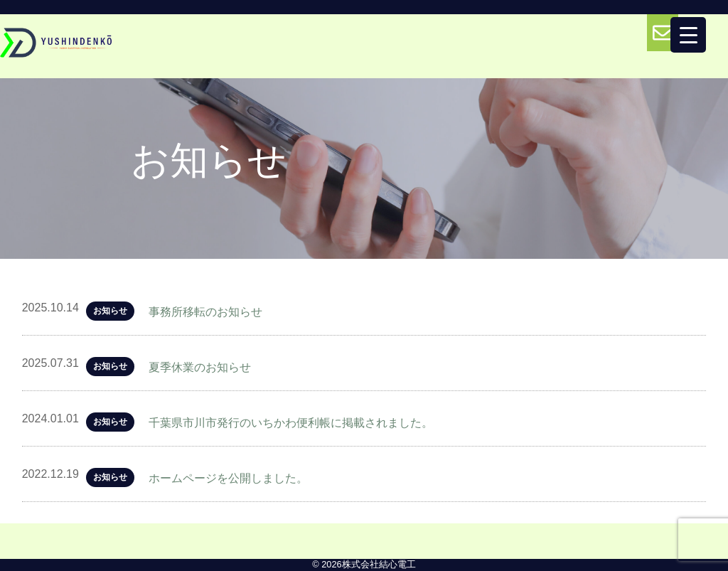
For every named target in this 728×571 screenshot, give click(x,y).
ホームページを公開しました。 (228, 478)
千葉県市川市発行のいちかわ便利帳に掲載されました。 (291, 423)
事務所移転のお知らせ (205, 312)
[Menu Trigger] (688, 35)
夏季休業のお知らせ (200, 367)
